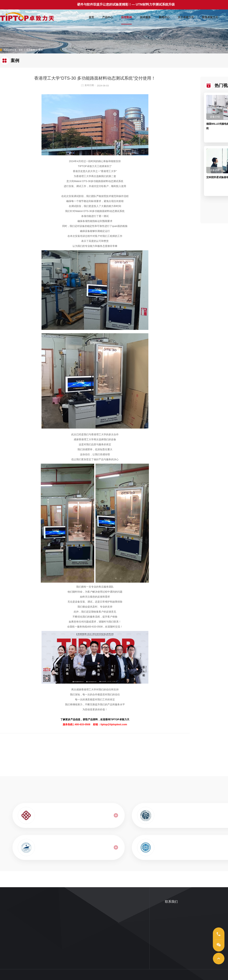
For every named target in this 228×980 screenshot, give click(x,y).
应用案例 (126, 16)
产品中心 (108, 16)
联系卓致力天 (210, 16)
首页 (91, 16)
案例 (41, 50)
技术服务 (145, 16)
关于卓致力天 (186, 16)
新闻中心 (164, 16)
